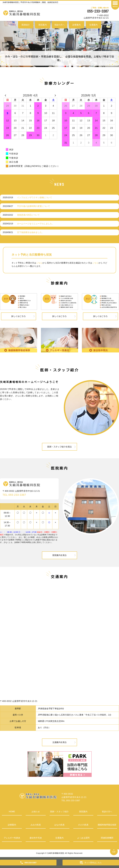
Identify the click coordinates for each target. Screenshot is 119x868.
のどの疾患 (83, 825)
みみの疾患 (36, 825)
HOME (12, 812)
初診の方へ (60, 25)
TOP (114, 852)
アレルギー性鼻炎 (12, 838)
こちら (39, 263)
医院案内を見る (60, 555)
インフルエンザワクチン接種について (35, 197)
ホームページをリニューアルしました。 (36, 224)
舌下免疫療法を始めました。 (30, 232)
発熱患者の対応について (28, 215)
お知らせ (36, 812)
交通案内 (93, 25)
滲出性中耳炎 (36, 838)
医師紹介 (26, 25)
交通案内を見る (60, 742)
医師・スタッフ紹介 (59, 812)
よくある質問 (83, 838)
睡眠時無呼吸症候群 (107, 825)
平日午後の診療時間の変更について (34, 206)
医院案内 (43, 25)
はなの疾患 (59, 825)
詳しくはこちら (18, 316)
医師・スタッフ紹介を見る (60, 447)
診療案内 (77, 25)
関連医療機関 (107, 838)
